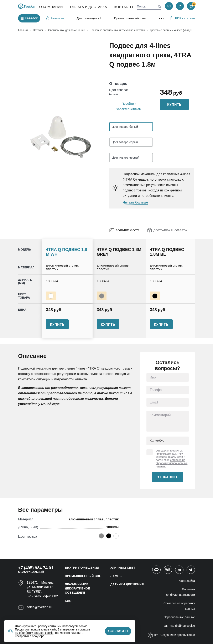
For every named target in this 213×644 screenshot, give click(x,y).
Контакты (124, 7)
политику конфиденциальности (169, 455)
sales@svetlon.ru (39, 607)
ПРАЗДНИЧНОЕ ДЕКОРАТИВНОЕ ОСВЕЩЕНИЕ (77, 588)
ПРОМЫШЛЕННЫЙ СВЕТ (84, 576)
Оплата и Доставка (89, 7)
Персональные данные (179, 617)
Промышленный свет (130, 18)
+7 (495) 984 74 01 (36, 568)
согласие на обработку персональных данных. (172, 463)
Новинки (55, 18)
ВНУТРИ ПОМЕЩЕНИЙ (82, 568)
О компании (51, 7)
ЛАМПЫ (116, 576)
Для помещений (89, 18)
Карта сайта (187, 581)
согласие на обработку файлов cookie (53, 631)
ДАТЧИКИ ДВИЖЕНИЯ (127, 584)
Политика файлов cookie (178, 626)
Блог (69, 601)
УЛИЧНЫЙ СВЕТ (123, 568)
